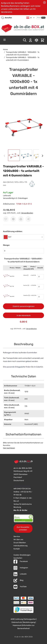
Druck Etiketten (20, 543)
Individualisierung (20, 546)
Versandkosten (27, 213)
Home (5, 50)
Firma (43, 18)
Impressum (17, 625)
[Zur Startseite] (23, 28)
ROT (10, 237)
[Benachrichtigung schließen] (44, 3)
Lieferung (19, 619)
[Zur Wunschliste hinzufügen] (6, 219)
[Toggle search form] (25, 40)
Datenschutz (17, 622)
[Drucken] (21, 219)
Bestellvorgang (29, 622)
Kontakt (17, 549)
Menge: (6, 245)
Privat (39, 18)
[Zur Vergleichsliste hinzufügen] (13, 219)
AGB (12, 619)
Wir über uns (18, 539)
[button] (23, 125)
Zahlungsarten (30, 619)
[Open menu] (5, 40)
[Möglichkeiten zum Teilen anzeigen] (28, 219)
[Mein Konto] (30, 40)
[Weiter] (42, 156)
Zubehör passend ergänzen (24, 306)
